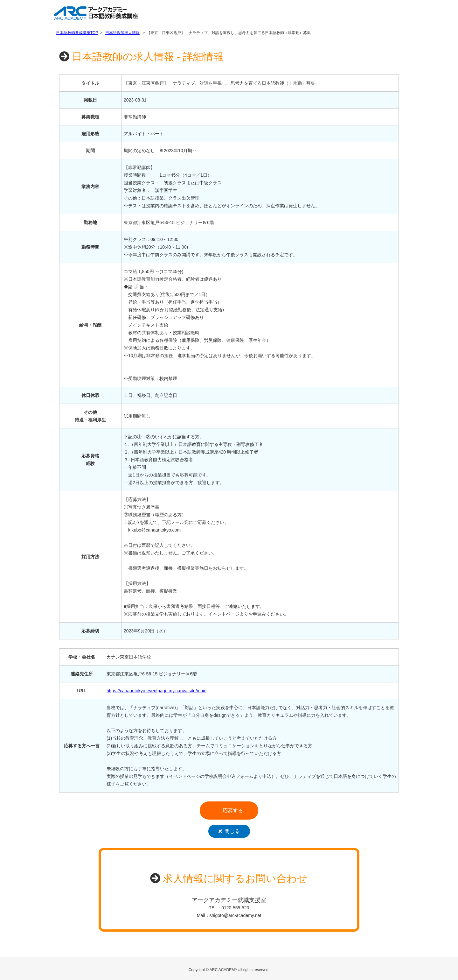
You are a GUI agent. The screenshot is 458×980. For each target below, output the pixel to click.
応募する (233, 811)
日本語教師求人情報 (122, 33)
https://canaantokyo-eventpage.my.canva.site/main (156, 691)
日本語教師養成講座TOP (77, 33)
